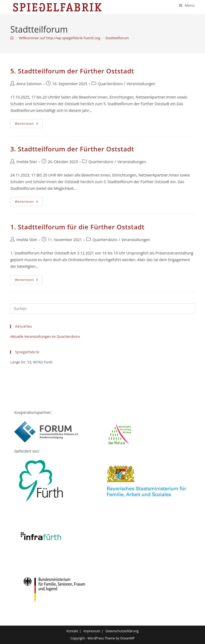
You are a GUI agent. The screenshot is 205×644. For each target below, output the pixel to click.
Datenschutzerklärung (122, 631)
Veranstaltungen (141, 84)
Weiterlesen (29, 125)
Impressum (92, 631)
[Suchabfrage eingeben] (102, 309)
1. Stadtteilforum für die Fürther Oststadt (77, 227)
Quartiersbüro (110, 84)
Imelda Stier (27, 162)
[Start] (12, 38)
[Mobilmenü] (187, 5)
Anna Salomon (29, 84)
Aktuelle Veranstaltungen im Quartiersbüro (45, 336)
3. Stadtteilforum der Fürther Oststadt (72, 149)
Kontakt (72, 631)
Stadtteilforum (117, 38)
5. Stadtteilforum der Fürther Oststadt (72, 71)
